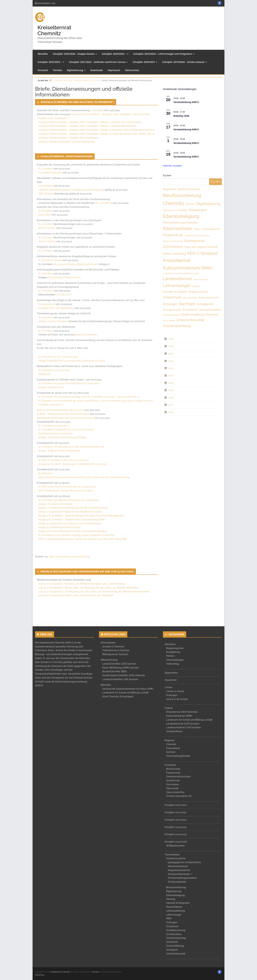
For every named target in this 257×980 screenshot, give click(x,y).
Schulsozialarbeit (177, 882)
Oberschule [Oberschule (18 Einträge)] (172, 297)
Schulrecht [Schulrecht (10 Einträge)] (190, 310)
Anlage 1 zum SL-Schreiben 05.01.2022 (112, 401)
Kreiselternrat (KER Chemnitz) (182, 712)
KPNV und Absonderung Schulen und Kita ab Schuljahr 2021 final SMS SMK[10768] (83, 539)
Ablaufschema (73, 277)
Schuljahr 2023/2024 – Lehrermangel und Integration (164, 54)
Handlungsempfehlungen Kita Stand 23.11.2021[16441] (65, 418)
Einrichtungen (55, 277)
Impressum (114, 70)
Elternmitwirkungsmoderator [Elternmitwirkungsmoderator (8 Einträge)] (180, 223)
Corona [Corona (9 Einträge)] (190, 204)
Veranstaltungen (175, 660)
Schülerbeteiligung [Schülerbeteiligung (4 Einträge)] (171, 315)
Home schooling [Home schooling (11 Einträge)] (174, 254)
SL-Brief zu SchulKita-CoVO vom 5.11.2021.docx (64, 460)
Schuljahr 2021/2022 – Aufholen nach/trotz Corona (98, 62)
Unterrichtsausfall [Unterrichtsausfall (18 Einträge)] (190, 320)
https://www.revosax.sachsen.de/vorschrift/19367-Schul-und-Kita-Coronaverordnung (84, 477)
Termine (57, 70)
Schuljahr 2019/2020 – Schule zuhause (185, 62)
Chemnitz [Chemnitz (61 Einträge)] (173, 203)
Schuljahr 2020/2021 (145, 62)
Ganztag (171, 899)
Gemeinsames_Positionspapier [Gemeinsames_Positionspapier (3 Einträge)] (197, 236)
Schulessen (172, 926)
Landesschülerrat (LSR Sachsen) (184, 727)
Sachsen (171, 752)
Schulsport (172, 950)
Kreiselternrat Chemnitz (54, 30)
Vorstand (43, 70)
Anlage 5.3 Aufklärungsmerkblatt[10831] (59, 527)
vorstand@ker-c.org (46, 3)
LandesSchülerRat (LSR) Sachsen (120, 679)
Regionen (170, 740)
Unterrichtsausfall (176, 954)
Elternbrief (98, 110)
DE (63, 295)
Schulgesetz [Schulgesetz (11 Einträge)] (205, 304)
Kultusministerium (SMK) (179, 716)
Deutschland (173, 748)
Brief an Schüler (47, 228)
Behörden (106, 685)
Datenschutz (132, 70)
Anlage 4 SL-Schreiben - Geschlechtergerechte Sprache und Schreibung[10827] (81, 516)
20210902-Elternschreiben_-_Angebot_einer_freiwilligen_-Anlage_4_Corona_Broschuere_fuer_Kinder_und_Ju (96, 134)
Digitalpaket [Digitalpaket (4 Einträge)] (168, 210)
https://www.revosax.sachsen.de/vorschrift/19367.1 (66, 491)
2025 (171, 346)
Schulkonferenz (174, 731)
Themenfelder (172, 855)
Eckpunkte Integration (50, 173)
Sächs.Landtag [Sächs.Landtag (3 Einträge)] (169, 321)
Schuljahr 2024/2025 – (115, 54)
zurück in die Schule (177, 699)
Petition (170, 656)
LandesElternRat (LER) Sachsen (119, 664)
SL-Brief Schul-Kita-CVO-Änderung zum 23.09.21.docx (67, 487)
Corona (168, 687)
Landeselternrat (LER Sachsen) (183, 724)
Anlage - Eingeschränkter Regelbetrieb (59, 451)
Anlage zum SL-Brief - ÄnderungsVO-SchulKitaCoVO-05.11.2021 (72, 464)
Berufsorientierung (176, 887)
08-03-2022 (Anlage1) (65, 264)
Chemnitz (171, 744)
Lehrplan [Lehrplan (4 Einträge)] (196, 286)
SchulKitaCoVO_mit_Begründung (56, 308)
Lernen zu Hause (175, 691)
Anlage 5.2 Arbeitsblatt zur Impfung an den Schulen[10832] (70, 523)
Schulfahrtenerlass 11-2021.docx (55, 433)
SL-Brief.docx (45, 473)
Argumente (171, 680)
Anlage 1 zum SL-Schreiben (53, 321)
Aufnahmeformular (88, 264)
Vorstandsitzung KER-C (186, 102)
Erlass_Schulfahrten (87, 335)
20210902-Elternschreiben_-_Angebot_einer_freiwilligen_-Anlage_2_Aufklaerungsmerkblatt (87, 126)
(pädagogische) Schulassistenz (184, 862)
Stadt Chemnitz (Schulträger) (118, 696)
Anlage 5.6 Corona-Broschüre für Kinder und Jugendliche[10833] (73, 531)
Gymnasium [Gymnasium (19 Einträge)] (173, 247)
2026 (171, 339)
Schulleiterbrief (47, 304)
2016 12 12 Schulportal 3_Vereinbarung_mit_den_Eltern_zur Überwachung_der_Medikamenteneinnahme (94, 592)
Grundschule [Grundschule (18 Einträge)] (194, 241)
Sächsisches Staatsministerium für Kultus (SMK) (128, 689)
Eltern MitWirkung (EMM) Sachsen (121, 668)
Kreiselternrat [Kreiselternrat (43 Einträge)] (177, 260)
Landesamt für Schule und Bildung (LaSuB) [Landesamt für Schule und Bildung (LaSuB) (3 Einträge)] (181, 274)
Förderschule (173, 773)
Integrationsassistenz (179, 870)
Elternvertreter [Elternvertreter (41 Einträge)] (178, 228)
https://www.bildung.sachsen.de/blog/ (70, 557)
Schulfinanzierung (176, 930)
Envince (95, 972)
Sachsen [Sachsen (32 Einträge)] (187, 304)
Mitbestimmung (109, 660)
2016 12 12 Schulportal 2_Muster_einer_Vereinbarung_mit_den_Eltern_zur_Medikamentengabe (89, 588)
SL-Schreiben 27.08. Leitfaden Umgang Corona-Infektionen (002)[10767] (77, 535)
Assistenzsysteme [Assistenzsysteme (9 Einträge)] (189, 189)
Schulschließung (175, 946)
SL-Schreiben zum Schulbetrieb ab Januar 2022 (64, 401)
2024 (171, 354)
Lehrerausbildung (176, 911)
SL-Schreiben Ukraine (50, 260)
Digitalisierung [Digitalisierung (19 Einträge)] (208, 204)
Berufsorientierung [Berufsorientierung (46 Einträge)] (182, 195)
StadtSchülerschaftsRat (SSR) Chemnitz (124, 675)
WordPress (40, 975)
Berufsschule (173, 769)
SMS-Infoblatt (46, 194)
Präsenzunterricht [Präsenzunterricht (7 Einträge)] (208, 298)
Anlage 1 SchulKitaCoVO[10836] (55, 504)
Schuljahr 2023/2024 (176, 827)
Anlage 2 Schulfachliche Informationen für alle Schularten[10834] (73, 508)
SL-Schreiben (46, 169)
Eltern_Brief (45, 215)
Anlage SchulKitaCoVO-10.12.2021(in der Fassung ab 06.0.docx (72, 361)
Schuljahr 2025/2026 (176, 842)
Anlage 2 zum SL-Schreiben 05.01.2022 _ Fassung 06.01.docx (105, 397)
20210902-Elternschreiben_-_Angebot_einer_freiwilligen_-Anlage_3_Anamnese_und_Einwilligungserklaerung (96, 130)
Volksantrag (173, 664)
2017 (171, 405)
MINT (169, 918)
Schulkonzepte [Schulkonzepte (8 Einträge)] (172, 310)
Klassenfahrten (174, 907)
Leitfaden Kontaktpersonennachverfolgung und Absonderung (71, 190)
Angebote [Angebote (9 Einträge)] (169, 189)
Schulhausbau (174, 934)
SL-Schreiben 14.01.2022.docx (54, 370)
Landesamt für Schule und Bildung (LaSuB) (125, 693)
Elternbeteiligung (175, 895)
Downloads (97, 70)
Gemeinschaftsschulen (178, 777)
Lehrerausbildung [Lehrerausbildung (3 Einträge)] (201, 279)
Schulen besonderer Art (179, 796)
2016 (171, 412)
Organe (169, 708)
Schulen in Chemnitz (113, 647)
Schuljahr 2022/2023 (175, 820)
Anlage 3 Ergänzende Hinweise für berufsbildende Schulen (70, 512)
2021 (171, 376)
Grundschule (173, 780)
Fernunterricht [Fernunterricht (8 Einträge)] (211, 229)
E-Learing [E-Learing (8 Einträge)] (181, 210)
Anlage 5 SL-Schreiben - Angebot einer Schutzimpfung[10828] (72, 520)
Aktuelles (43, 54)
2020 (171, 383)
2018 (171, 398)
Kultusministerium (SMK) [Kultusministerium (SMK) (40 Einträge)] (188, 268)
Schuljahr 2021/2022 (175, 812)
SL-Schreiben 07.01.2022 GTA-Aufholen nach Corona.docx (69, 383)
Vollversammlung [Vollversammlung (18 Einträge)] (177, 326)
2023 (171, 361)
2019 (171, 390)
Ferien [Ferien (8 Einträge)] (198, 229)
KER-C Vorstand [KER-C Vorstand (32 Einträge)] (202, 253)
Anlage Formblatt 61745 (51, 387)
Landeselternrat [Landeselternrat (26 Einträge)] (177, 279)
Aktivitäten (170, 644)
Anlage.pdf (44, 374)
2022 (171, 368)
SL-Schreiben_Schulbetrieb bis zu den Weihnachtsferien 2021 (71, 447)
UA (58, 295)
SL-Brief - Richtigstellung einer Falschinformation (63, 414)
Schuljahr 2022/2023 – (51, 62)
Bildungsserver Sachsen (115, 654)
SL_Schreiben (104, 203)
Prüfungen (172, 695)
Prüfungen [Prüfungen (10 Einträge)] (170, 304)
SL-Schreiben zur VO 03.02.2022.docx (58, 357)
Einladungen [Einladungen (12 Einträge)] (198, 210)
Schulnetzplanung (176, 938)
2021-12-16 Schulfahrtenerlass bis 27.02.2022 (60, 410)
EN (69, 295)
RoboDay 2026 (181, 116)
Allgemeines (171, 673)
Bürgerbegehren (175, 648)
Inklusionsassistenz (178, 866)
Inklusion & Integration (178, 903)
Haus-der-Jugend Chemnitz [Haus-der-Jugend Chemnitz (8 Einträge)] (201, 247)
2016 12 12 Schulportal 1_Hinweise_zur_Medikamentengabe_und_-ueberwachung (82, 584)
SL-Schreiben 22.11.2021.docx (54, 426)
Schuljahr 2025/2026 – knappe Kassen (75, 54)
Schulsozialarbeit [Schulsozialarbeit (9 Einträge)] (210, 310)
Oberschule (172, 788)
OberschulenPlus (175, 792)
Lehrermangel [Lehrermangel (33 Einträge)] (177, 285)
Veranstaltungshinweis (178, 756)
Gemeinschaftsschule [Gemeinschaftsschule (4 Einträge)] (173, 241)
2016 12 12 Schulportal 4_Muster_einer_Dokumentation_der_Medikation (76, 595)
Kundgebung (173, 652)
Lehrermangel (174, 915)
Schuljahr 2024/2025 (176, 834)
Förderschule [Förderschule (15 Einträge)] (173, 235)
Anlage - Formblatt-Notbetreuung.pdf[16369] (62, 437)
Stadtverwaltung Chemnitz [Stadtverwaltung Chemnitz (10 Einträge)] (200, 315)
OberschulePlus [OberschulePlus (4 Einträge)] (190, 298)
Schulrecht (172, 942)
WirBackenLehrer (175, 846)
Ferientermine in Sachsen (116, 650)
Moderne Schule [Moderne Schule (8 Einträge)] (198, 292)
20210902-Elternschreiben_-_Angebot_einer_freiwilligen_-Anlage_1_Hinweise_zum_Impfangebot (90, 122)
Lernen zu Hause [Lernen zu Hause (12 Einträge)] (175, 292)
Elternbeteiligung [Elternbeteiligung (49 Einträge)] (181, 216)
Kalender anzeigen (173, 166)
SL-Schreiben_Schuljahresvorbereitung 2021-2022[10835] (69, 500)
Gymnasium (173, 784)
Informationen (108, 643)
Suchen (167, 175)
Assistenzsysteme (176, 858)
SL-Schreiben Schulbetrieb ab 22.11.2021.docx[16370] (66, 430)
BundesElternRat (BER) (114, 671)
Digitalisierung (76, 70)
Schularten (170, 765)
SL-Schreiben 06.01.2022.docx (54, 397)
